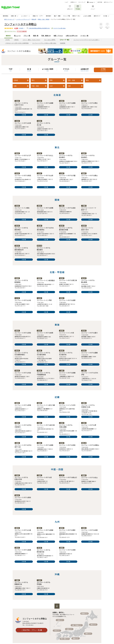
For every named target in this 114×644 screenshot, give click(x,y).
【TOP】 (8, 40)
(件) (22, 28)
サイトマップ (82, 2)
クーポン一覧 (84, 36)
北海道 (16, 80)
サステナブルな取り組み (59, 28)
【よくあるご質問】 (50, 40)
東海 (87, 80)
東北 (33, 80)
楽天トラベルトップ (9, 19)
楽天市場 (100, 2)
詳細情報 (63, 43)
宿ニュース (17, 36)
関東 (51, 80)
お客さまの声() (72, 36)
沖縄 (69, 86)
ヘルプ (66, 2)
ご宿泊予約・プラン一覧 (31, 630)
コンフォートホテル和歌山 (20, 24)
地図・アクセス (58, 36)
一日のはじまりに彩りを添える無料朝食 (17, 43)
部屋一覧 (36, 36)
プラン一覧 (27, 36)
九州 (51, 86)
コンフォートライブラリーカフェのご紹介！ (87, 40)
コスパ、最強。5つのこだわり (31, 40)
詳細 (23, 115)
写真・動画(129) (46, 36)
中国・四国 (35, 86)
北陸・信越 (71, 80)
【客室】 (16, 40)
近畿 (15, 86)
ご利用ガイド (73, 2)
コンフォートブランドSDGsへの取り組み (44, 43)
